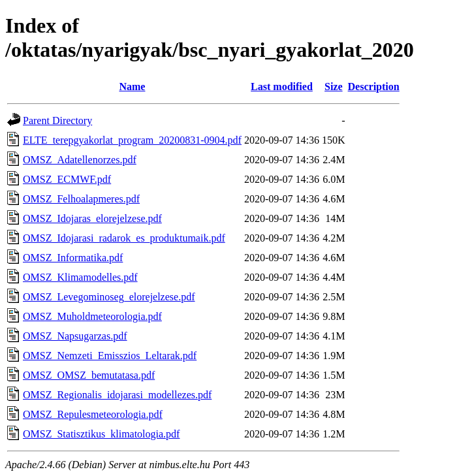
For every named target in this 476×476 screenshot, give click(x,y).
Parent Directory (57, 120)
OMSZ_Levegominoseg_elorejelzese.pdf (109, 297)
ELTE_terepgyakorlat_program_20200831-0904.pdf (132, 140)
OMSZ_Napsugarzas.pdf (75, 336)
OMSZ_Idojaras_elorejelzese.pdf (92, 218)
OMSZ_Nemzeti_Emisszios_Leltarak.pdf (110, 356)
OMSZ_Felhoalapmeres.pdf (81, 199)
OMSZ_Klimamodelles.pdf (80, 277)
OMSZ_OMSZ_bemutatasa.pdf (89, 375)
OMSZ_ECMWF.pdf (67, 179)
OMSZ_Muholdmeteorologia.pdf (92, 316)
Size (334, 87)
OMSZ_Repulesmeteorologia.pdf (93, 414)
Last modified (282, 87)
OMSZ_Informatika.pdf (73, 258)
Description (374, 87)
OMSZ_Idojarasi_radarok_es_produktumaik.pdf (124, 238)
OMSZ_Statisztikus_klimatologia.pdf (101, 434)
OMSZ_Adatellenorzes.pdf (80, 160)
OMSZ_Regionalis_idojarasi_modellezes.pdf (117, 395)
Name (132, 87)
